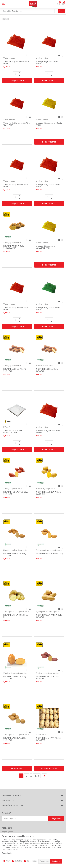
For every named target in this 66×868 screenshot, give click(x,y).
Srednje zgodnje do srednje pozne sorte (15, 551)
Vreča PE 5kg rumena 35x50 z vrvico (16, 63)
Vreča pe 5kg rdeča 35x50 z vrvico (48, 63)
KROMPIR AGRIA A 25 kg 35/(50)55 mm (14, 247)
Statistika (18, 861)
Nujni (8, 861)
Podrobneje (7, 853)
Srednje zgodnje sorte (13, 489)
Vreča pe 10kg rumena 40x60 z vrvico (49, 124)
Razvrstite (7, 11)
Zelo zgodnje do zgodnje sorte (49, 550)
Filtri (61, 11)
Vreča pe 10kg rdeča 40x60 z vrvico (16, 186)
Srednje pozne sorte (12, 243)
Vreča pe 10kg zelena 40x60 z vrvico (49, 186)
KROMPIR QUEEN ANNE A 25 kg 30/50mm (49, 616)
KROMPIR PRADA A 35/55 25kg (49, 554)
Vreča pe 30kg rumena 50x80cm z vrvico (45, 247)
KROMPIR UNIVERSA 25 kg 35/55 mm (15, 677)
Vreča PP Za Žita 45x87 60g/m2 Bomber (13, 431)
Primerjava (17, 768)
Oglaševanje (32, 861)
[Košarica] (63, 4)
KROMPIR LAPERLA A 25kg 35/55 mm (15, 739)
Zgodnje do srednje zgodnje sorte (48, 613)
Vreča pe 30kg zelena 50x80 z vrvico (49, 308)
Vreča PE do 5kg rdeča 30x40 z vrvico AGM (17, 124)
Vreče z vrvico (9, 58)
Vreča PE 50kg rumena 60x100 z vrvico (49, 431)
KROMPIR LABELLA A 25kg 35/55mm (47, 677)
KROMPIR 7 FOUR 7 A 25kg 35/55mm (15, 554)
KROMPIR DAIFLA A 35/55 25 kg (16, 616)
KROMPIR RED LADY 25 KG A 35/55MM (16, 493)
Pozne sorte (41, 735)
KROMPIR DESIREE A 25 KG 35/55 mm (15, 370)
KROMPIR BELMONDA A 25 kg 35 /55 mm (48, 493)
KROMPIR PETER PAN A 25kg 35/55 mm (48, 739)
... (31, 776)
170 (37, 776)
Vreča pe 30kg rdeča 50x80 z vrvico (16, 308)
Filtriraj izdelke (49, 768)
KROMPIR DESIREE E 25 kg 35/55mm (47, 370)
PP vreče (7, 427)
